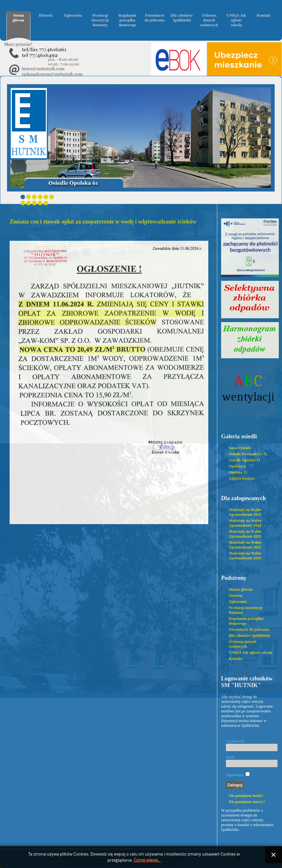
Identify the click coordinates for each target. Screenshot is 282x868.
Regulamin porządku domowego (127, 20)
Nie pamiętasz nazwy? (247, 802)
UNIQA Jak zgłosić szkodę (236, 20)
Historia (46, 15)
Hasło (230, 757)
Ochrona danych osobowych (209, 20)
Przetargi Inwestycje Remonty (100, 20)
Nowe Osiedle (240, 448)
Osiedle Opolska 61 (245, 460)
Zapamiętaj (235, 775)
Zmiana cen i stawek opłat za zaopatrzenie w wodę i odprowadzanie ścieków (103, 222)
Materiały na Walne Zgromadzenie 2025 (245, 512)
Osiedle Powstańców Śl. (248, 454)
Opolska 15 (238, 472)
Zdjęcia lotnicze (242, 478)
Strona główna (18, 18)
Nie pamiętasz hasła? (246, 796)
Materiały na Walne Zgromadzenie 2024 (245, 523)
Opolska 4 (237, 466)
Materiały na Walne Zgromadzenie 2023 (245, 534)
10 (40, 203)
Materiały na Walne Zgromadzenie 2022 (245, 545)
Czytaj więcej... (147, 860)
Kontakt (264, 15)
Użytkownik (235, 741)
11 (46, 203)
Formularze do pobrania (154, 18)
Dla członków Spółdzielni (182, 18)
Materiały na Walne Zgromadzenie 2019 (245, 556)
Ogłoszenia (73, 15)
